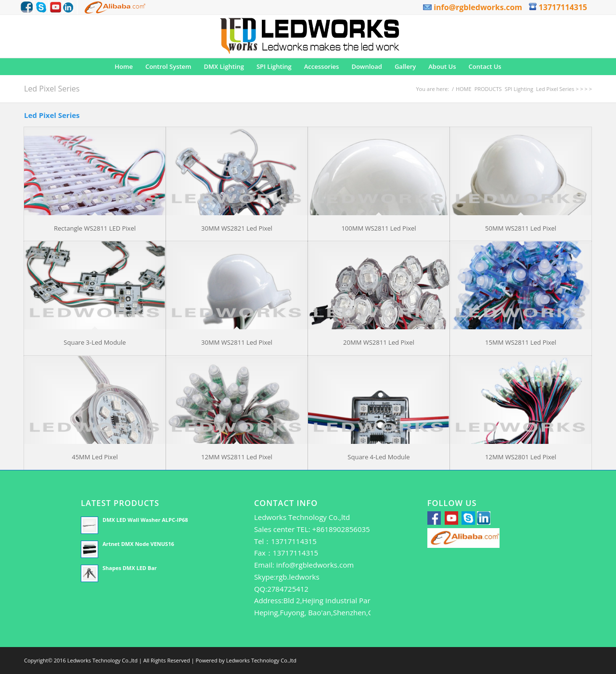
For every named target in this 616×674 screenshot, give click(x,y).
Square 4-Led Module (379, 457)
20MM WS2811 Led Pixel (379, 342)
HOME (464, 89)
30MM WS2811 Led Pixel (237, 342)
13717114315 (558, 7)
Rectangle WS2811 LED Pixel (95, 228)
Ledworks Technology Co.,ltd (261, 660)
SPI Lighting (519, 89)
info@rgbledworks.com (473, 7)
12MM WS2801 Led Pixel (521, 457)
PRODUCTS (488, 89)
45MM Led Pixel (95, 457)
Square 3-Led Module (95, 342)
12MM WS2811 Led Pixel (237, 457)
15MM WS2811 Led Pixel (521, 342)
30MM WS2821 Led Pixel (237, 228)
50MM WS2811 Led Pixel (521, 228)
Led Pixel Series (52, 89)
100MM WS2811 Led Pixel (379, 228)
